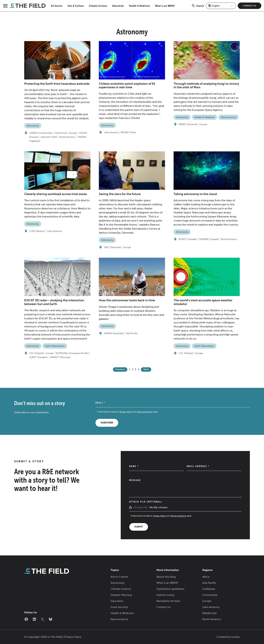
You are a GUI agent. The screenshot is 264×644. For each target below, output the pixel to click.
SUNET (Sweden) (38, 357)
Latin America (111, 132)
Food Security (119, 607)
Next (146, 369)
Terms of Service (145, 412)
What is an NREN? (165, 6)
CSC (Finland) (36, 353)
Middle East (210, 613)
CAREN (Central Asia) (41, 133)
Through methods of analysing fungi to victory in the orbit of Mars (206, 86)
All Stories (57, 6)
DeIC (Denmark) (112, 247)
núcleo (235, 637)
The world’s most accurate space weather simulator (203, 302)
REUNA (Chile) (128, 132)
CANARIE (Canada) (209, 239)
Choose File (141, 507)
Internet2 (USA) (49, 137)
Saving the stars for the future (120, 194)
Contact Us (250, 6)
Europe (73, 133)
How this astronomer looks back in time (127, 300)
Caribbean (209, 589)
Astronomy (33, 126)
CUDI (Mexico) (37, 231)
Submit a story (165, 595)
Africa (206, 577)
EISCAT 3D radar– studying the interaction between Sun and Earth (54, 302)
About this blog (166, 577)
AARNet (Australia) (114, 333)
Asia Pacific (132, 333)
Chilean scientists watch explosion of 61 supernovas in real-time (127, 86)
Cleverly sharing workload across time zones (56, 194)
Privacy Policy (126, 412)
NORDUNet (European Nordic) (72, 353)
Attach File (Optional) (146, 502)
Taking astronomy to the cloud (195, 194)
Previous (120, 369)
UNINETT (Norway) (60, 357)
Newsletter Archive (168, 601)
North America (67, 137)
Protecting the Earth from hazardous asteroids (57, 84)
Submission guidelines (170, 589)
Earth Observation (55, 346)
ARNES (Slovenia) (188, 124)
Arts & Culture (76, 6)
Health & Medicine (139, 6)
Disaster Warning (121, 595)
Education (118, 6)
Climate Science (98, 6)
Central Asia (61, 133)
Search (198, 8)
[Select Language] (221, 6)
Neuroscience (228, 117)
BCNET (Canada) (187, 239)
